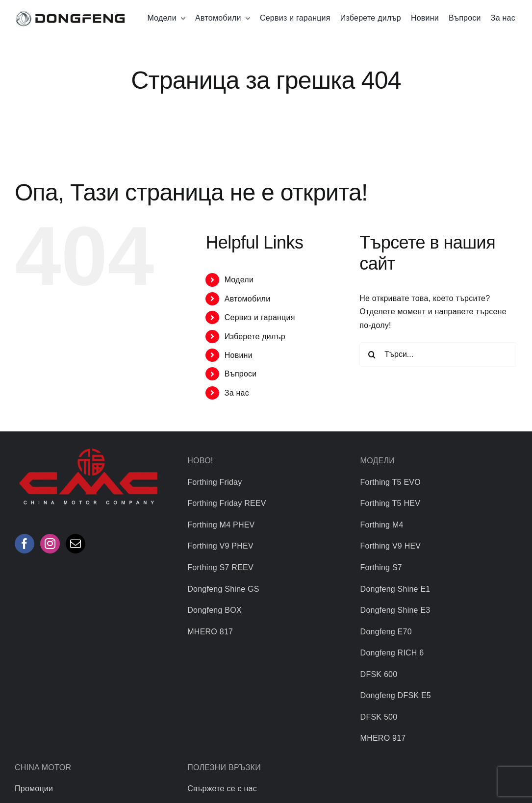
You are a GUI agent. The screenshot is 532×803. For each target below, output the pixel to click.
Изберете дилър (255, 337)
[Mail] (76, 544)
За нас (237, 393)
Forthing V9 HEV (391, 546)
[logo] (70, 12)
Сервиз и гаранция (260, 317)
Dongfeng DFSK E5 (396, 695)
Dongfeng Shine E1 (395, 589)
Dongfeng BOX (215, 610)
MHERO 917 (383, 738)
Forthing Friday (215, 482)
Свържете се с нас (222, 789)
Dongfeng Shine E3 (395, 610)
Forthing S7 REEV (220, 567)
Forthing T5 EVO (391, 482)
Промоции (34, 789)
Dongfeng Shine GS (223, 589)
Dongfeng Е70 (386, 632)
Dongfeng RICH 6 (392, 653)
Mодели (239, 280)
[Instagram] (50, 544)
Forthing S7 (381, 567)
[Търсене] (372, 354)
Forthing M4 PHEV (221, 525)
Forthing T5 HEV (390, 503)
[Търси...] (438, 354)
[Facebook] (25, 544)
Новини (239, 355)
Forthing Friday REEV (227, 503)
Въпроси (241, 374)
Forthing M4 (382, 525)
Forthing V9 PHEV (220, 546)
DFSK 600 (379, 674)
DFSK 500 (379, 717)
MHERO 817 (210, 632)
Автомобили (248, 299)
